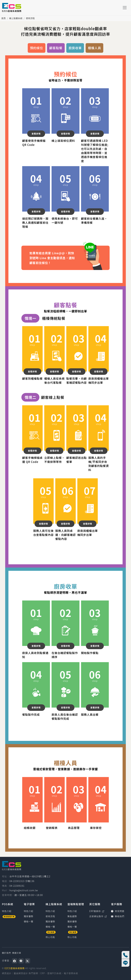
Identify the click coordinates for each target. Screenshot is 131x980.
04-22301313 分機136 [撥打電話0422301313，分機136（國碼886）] (22, 881)
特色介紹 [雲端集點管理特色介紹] (72, 911)
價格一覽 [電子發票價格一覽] (29, 921)
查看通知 (89, 247)
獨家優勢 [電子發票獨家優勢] (29, 916)
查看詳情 (36, 134)
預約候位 (37, 48)
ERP (43, 973)
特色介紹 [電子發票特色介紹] (29, 911)
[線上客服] (125, 963)
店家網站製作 (98, 916)
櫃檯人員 (94, 48)
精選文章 (17, 953)
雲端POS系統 (54, 973)
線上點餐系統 (16, 18)
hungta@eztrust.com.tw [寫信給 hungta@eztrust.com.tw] (24, 890)
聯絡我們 (118, 916)
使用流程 (30, 18)
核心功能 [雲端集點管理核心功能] (72, 937)
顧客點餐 (56, 48)
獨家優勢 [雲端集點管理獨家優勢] (72, 921)
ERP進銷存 (97, 911)
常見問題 (118, 911)
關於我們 (6, 953)
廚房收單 (75, 48)
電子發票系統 (71, 973)
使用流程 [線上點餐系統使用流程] (50, 916)
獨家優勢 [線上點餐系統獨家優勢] (50, 921)
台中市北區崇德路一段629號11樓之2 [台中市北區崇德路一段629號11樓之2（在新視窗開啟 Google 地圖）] (30, 876)
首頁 (3, 18)
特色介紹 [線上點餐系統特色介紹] (50, 911)
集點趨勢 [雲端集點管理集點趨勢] (72, 916)
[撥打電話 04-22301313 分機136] (125, 955)
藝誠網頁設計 (21, 973)
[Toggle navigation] (125, 8)
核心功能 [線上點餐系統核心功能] (50, 937)
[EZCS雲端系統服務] (12, 8)
